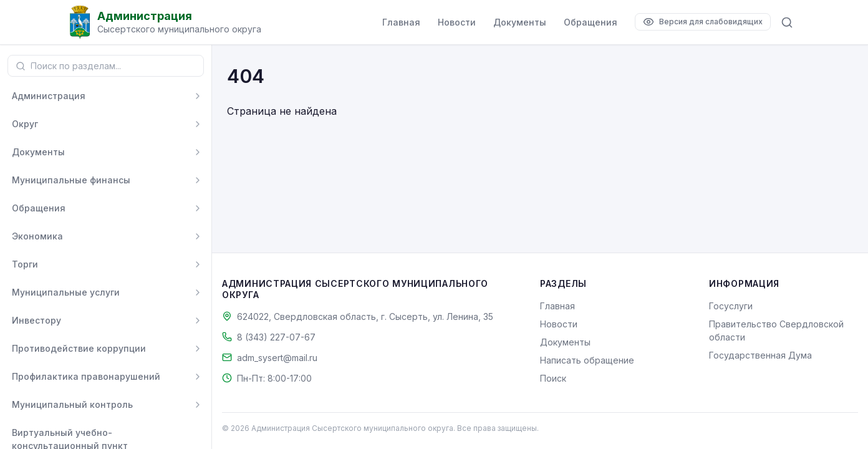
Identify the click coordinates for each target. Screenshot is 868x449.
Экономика (37, 236)
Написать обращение (587, 360)
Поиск (553, 378)
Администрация (49, 96)
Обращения (591, 22)
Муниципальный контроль (72, 404)
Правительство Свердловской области (776, 331)
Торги (25, 264)
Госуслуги (731, 306)
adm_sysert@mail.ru (277, 358)
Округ (25, 124)
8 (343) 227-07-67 (276, 337)
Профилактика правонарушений (86, 376)
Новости (457, 22)
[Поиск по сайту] (787, 22)
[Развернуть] (198, 96)
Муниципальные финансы (71, 180)
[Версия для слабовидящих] (703, 22)
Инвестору (36, 320)
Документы (520, 22)
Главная (401, 22)
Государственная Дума (760, 355)
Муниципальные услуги (66, 292)
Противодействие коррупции (79, 348)
